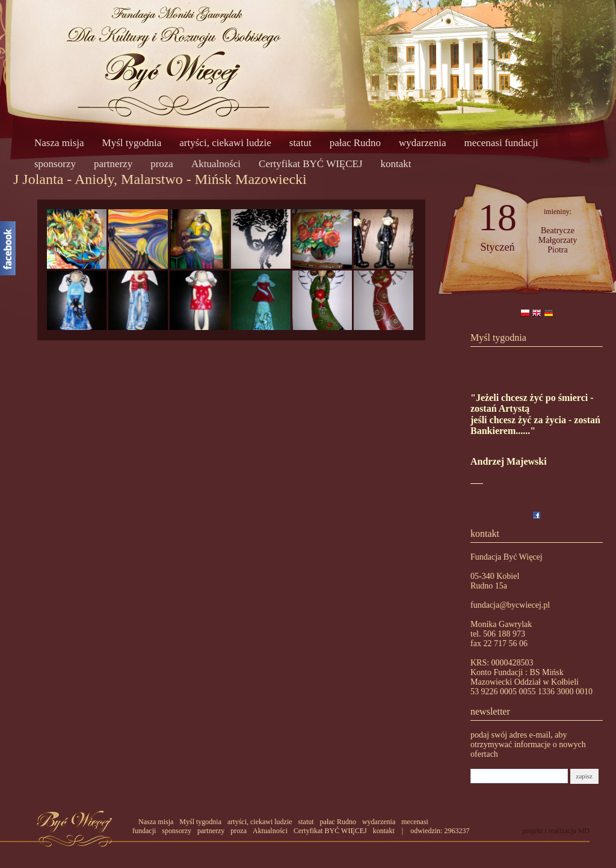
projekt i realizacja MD (556, 831)
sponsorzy (55, 164)
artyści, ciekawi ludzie (225, 143)
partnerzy (113, 164)
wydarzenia (422, 143)
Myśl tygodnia (132, 143)
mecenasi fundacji (501, 143)
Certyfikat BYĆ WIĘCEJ (311, 164)
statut (300, 143)
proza (162, 164)
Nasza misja (59, 143)
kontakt (396, 164)
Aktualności (216, 164)
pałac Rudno (355, 143)
